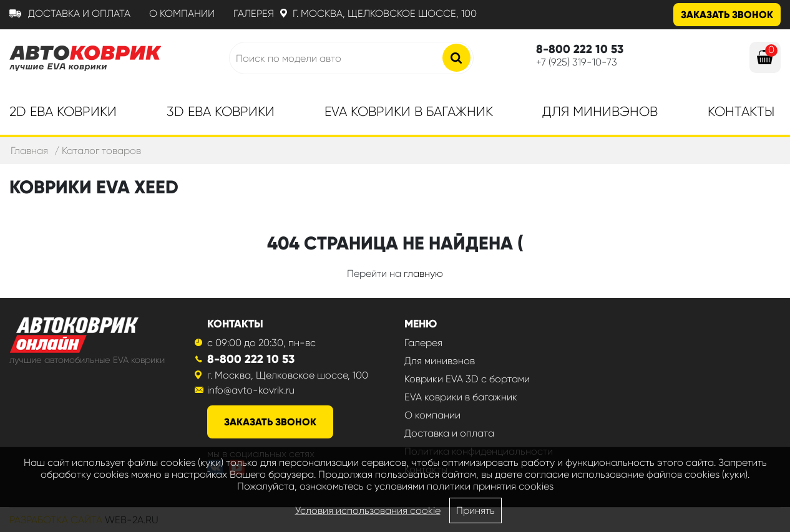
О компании (182, 13)
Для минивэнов (600, 112)
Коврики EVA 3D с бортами (467, 379)
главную (423, 273)
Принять (475, 510)
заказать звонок (270, 422)
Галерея (254, 13)
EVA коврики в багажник (461, 397)
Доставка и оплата (79, 13)
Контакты (741, 112)
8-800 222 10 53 (251, 359)
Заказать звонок (727, 15)
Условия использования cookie (368, 510)
